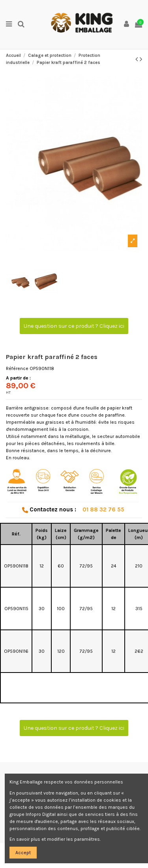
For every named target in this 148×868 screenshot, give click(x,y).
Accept (23, 853)
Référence (17, 368)
